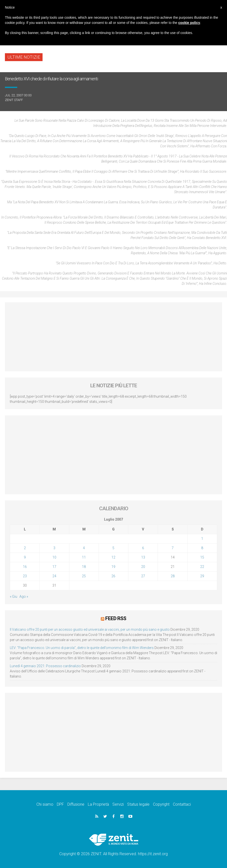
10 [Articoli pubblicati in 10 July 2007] (54, 557)
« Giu (14, 596)
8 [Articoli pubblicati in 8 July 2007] (202, 548)
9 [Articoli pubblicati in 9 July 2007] (25, 557)
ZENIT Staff (14, 100)
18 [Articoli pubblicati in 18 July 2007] (84, 567)
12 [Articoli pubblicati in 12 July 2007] (113, 557)
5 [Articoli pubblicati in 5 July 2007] (113, 548)
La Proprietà (98, 804)
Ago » (24, 596)
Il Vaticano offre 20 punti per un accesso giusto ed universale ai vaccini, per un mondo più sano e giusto (90, 629)
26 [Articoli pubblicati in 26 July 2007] (113, 576)
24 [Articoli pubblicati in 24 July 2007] (54, 576)
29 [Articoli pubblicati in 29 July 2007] (202, 576)
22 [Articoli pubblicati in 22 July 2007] (202, 567)
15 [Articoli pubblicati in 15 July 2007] (202, 557)
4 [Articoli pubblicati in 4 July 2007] (84, 548)
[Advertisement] (113, 337)
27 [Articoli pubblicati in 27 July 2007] (143, 576)
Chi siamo (45, 804)
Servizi (118, 804)
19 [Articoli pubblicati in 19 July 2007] (113, 567)
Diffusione (76, 804)
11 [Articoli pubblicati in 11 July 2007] (84, 557)
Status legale (138, 804)
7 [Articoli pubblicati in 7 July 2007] (173, 548)
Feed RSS (116, 618)
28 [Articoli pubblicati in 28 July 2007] (173, 576)
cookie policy (189, 23)
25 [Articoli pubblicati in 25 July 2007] (84, 576)
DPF (60, 804)
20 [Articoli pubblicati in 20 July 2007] (143, 567)
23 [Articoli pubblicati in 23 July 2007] (25, 576)
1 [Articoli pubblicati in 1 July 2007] (202, 539)
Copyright (161, 804)
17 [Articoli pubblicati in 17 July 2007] (54, 567)
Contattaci (182, 804)
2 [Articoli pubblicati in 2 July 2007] (25, 548)
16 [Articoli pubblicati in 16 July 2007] (25, 567)
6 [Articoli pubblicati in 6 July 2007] (143, 548)
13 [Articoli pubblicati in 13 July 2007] (143, 557)
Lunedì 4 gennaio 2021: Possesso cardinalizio (45, 666)
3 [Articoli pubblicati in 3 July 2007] (54, 548)
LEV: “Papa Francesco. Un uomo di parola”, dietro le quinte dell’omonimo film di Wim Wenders (82, 647)
